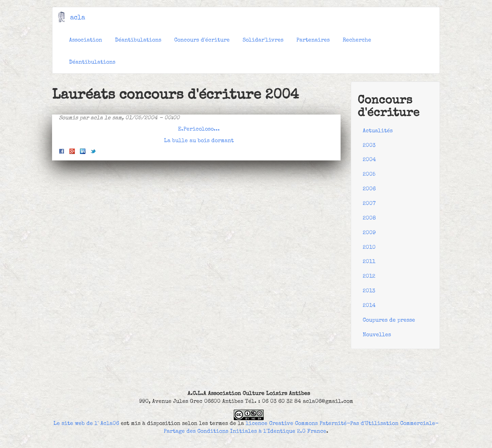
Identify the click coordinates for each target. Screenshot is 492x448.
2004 (369, 160)
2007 (369, 204)
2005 (369, 175)
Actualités (378, 131)
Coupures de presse (389, 321)
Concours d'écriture (202, 40)
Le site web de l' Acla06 (86, 424)
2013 (369, 291)
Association (86, 40)
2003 (369, 146)
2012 (369, 277)
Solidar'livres (263, 40)
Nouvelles (377, 335)
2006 (369, 189)
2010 (369, 248)
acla (78, 18)
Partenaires (313, 40)
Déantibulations (138, 40)
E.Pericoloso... (199, 130)
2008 (369, 219)
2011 (369, 262)
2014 (369, 306)
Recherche (357, 40)
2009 (369, 233)
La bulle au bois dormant (199, 141)
